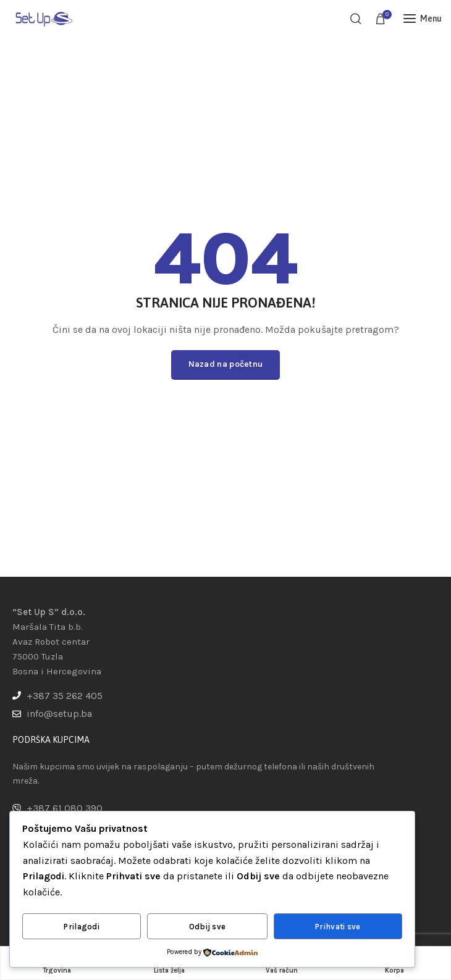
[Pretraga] (356, 19)
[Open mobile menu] (423, 19)
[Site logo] (43, 18)
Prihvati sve (338, 927)
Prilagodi (82, 927)
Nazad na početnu (226, 364)
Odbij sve (208, 927)
